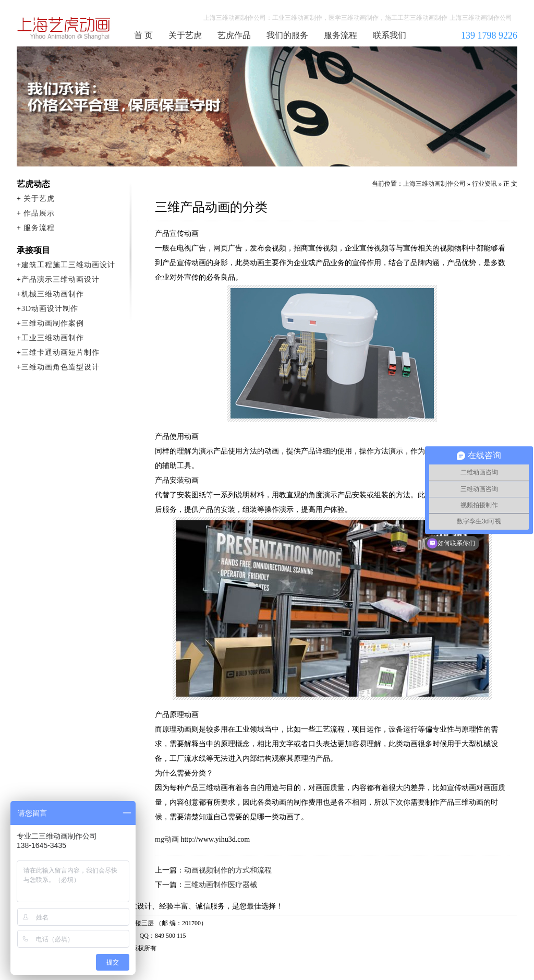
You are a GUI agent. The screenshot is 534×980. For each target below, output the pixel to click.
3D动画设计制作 (50, 309)
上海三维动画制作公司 (64, 28)
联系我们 (390, 35)
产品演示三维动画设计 (60, 279)
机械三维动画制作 (53, 294)
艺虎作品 (234, 35)
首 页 (143, 35)
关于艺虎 (185, 35)
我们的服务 (287, 35)
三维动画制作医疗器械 (221, 885)
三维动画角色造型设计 (60, 367)
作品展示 (39, 213)
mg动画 (167, 839)
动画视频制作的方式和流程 (228, 870)
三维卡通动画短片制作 (60, 352)
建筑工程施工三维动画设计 (68, 265)
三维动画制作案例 (53, 323)
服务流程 (341, 35)
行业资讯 (484, 184)
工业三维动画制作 (53, 338)
